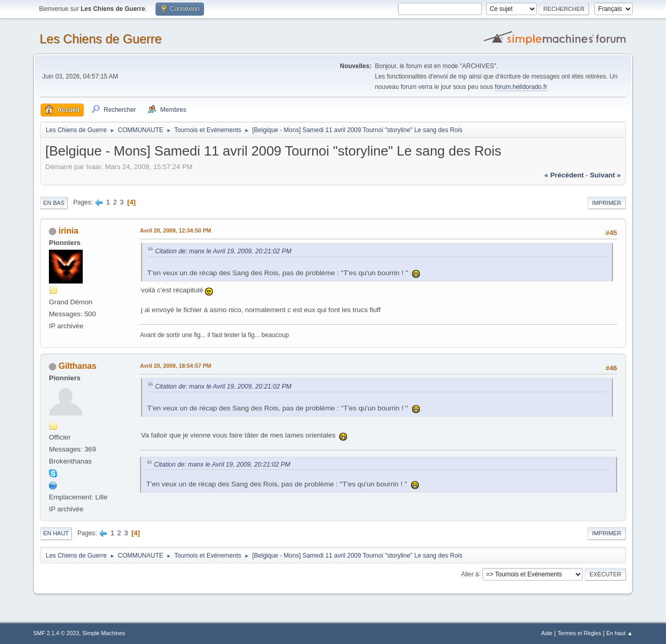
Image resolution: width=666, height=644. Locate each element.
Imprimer (607, 203)
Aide (547, 633)
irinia (68, 231)
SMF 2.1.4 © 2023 (56, 633)
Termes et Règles (579, 633)
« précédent (564, 175)
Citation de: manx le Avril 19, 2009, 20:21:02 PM (223, 251)
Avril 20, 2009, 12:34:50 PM (176, 230)
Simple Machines (104, 633)
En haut (56, 533)
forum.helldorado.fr (521, 87)
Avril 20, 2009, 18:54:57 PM (176, 366)
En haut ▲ (619, 633)
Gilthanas (77, 366)
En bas (54, 203)
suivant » (605, 175)
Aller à (470, 574)
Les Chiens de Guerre (101, 39)
